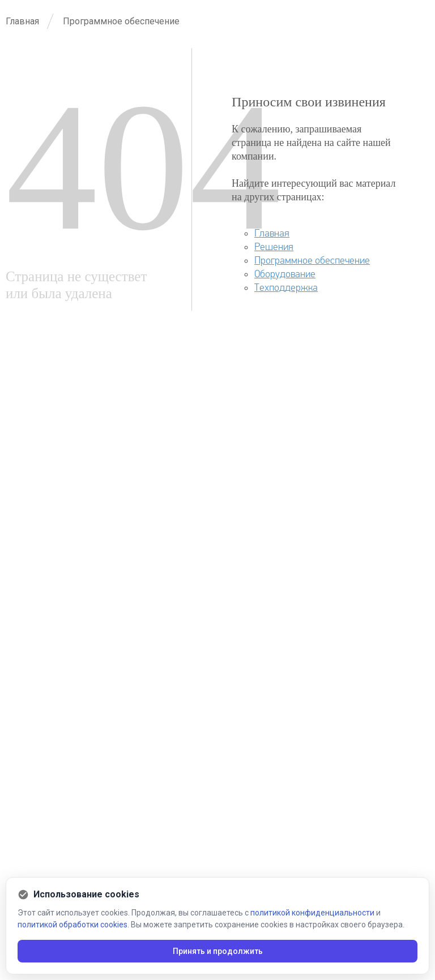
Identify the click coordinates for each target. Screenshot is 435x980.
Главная (272, 233)
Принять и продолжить (218, 951)
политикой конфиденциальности (312, 913)
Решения (274, 247)
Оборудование (285, 274)
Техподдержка (286, 288)
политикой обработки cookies (72, 925)
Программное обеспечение (312, 261)
